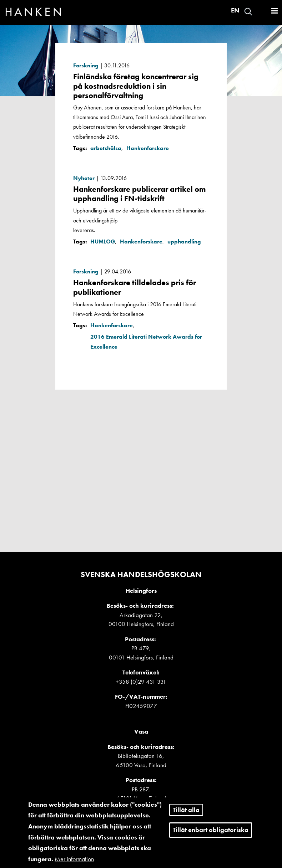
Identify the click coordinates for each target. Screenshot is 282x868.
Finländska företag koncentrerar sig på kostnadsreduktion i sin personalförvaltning (136, 86)
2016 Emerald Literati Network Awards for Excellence (146, 341)
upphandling (184, 242)
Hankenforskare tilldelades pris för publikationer (135, 287)
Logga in (261, 12)
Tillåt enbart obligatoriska (211, 835)
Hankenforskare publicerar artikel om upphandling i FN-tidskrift (140, 194)
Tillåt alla (186, 814)
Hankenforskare (148, 148)
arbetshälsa (106, 148)
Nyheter (84, 178)
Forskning (86, 65)
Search (248, 12)
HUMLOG (103, 242)
